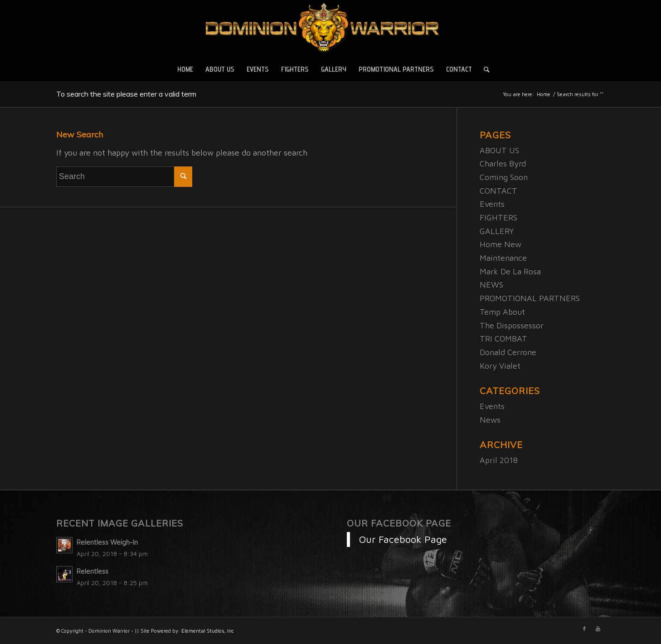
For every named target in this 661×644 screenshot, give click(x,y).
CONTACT (498, 191)
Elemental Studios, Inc (208, 631)
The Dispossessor (512, 325)
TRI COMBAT (503, 339)
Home (544, 94)
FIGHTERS (498, 217)
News (490, 420)
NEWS (491, 285)
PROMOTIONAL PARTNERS (530, 298)
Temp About (502, 312)
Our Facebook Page (399, 523)
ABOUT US (499, 150)
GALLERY (497, 231)
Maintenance (503, 258)
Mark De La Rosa (510, 271)
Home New (501, 244)
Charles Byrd (503, 163)
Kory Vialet (500, 366)
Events (492, 204)
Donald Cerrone (508, 352)
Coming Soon (504, 177)
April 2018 (499, 460)
